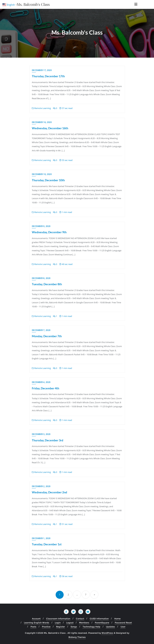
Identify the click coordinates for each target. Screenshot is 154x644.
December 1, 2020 (41, 538)
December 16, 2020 (42, 122)
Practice (46, 627)
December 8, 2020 (41, 278)
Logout (70, 623)
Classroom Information (58, 619)
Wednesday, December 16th (50, 128)
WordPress (107, 633)
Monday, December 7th (47, 336)
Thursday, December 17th (48, 76)
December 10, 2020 (42, 174)
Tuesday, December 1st (47, 544)
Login (58, 623)
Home (117, 619)
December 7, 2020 (41, 330)
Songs (74, 627)
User (123, 627)
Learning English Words (37, 623)
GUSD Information (99, 619)
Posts (33, 627)
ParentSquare (102, 623)
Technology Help (91, 627)
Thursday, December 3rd (48, 440)
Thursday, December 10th (48, 180)
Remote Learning (41, 108)
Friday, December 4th (45, 388)
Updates (110, 627)
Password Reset (123, 623)
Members (84, 623)
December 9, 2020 (41, 226)
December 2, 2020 (41, 486)
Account (36, 619)
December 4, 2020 (41, 382)
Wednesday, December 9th (49, 232)
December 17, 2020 (42, 70)
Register (61, 627)
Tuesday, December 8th (47, 284)
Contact (80, 619)
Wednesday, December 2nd (49, 492)
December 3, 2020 (41, 434)
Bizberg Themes (77, 637)
